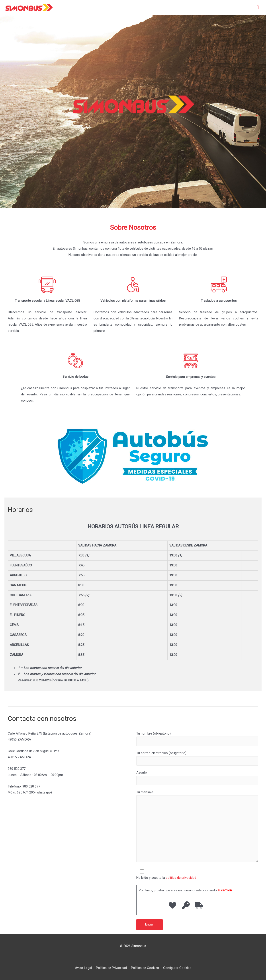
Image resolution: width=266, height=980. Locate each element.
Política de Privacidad (111, 968)
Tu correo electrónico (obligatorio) (197, 758)
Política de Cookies (145, 968)
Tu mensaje (197, 827)
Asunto (197, 778)
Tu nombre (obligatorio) (197, 739)
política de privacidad (181, 878)
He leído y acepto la (197, 874)
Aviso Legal (83, 968)
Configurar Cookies (177, 968)
